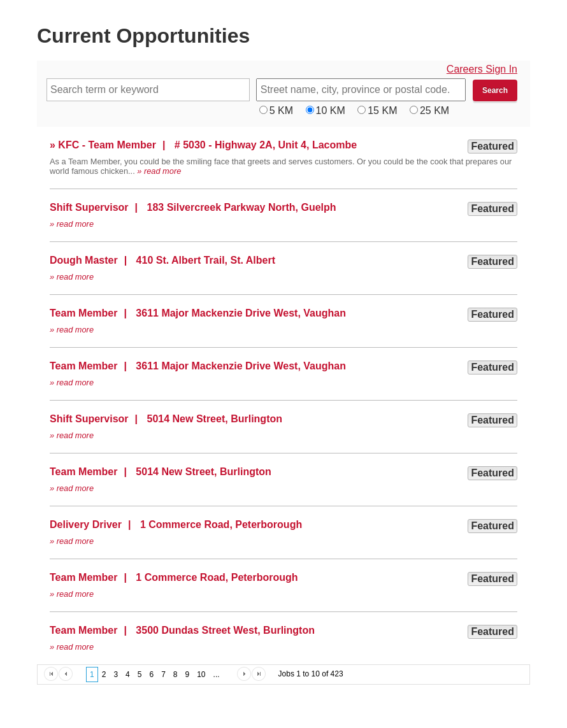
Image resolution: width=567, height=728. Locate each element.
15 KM (382, 111)
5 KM (281, 111)
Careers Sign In (482, 69)
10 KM (331, 111)
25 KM (434, 111)
